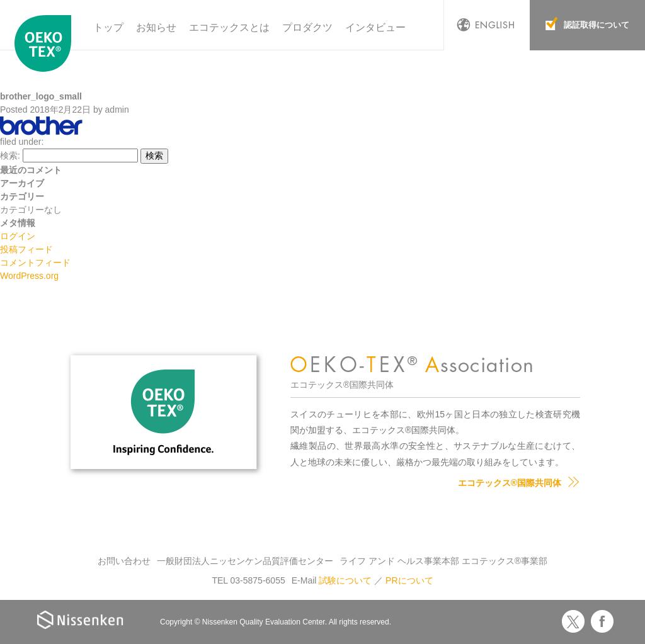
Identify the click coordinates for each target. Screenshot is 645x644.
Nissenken (80, 620)
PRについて (409, 580)
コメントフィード (35, 263)
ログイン (18, 236)
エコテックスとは (229, 27)
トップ (108, 27)
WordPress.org (29, 276)
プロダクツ (307, 27)
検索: (10, 155)
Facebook (602, 621)
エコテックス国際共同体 (46, 43)
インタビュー (375, 27)
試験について (345, 580)
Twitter (573, 621)
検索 (154, 155)
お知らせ (156, 27)
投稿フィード (26, 249)
